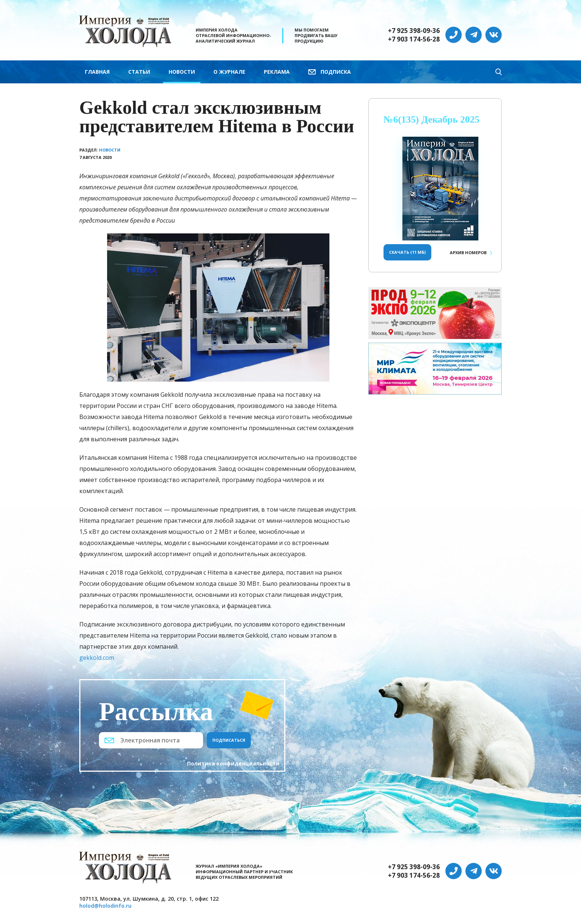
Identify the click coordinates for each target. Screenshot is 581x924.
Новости (182, 72)
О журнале (229, 72)
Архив (468, 252)
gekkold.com (97, 658)
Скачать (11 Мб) (407, 252)
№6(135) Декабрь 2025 (431, 119)
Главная (97, 72)
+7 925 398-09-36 (414, 31)
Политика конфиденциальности (233, 763)
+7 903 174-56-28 (414, 39)
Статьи (139, 72)
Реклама (277, 72)
